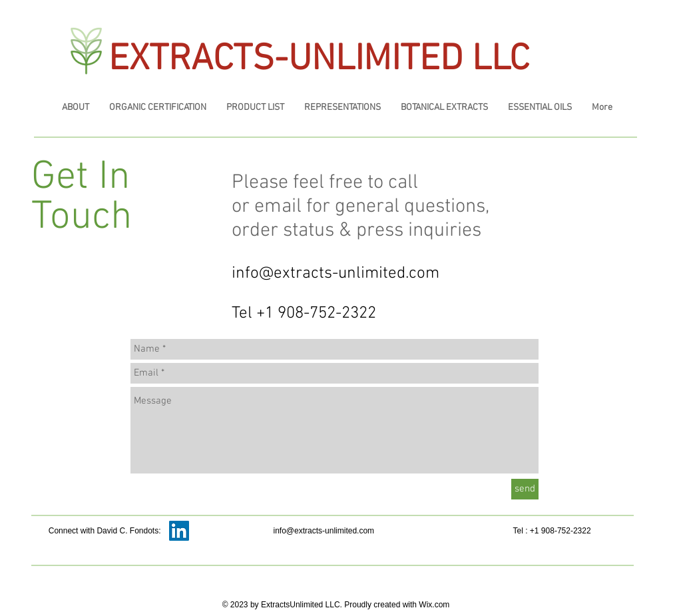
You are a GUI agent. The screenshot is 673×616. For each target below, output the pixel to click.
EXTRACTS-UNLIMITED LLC (319, 60)
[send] (525, 489)
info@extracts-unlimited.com (336, 274)
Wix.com (434, 605)
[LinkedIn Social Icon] (179, 531)
